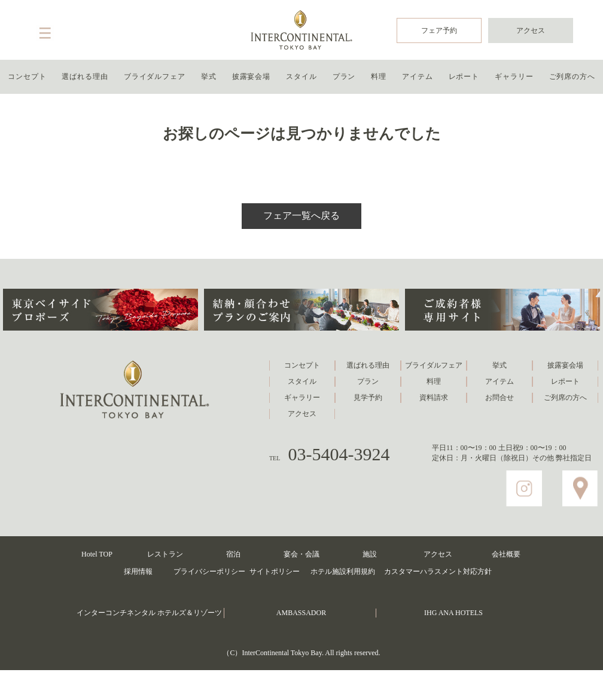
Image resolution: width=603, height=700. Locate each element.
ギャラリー (514, 77)
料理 (379, 77)
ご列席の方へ (572, 77)
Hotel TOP (97, 554)
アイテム (418, 77)
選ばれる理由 (85, 77)
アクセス (531, 30)
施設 (370, 554)
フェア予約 (439, 30)
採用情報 (138, 571)
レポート (464, 77)
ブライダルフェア (155, 77)
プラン (344, 77)
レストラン (165, 554)
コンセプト (27, 77)
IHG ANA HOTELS (453, 613)
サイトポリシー (275, 571)
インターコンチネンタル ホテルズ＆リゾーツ (149, 613)
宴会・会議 (301, 554)
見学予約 (368, 398)
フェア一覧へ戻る (301, 215)
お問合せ (500, 398)
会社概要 (506, 554)
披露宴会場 (252, 77)
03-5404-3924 (339, 454)
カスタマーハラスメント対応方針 (438, 571)
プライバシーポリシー (209, 571)
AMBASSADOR (301, 613)
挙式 (209, 77)
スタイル (301, 77)
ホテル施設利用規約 (343, 571)
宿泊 (233, 554)
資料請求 (434, 398)
